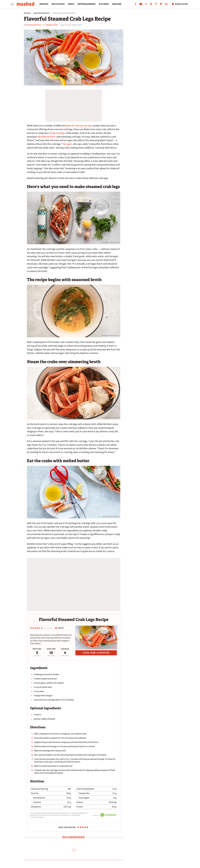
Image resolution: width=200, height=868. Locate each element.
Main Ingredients (42, 13)
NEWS (71, 4)
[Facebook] (136, 5)
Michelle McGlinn (34, 25)
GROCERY (117, 4)
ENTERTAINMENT (87, 4)
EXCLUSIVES (58, 4)
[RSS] (166, 5)
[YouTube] (141, 5)
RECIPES (44, 4)
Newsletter (180, 4)
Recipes (27, 13)
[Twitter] (146, 5)
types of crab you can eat (78, 126)
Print (59, 628)
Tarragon (67, 144)
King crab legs (58, 133)
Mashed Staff (52, 25)
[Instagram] (151, 5)
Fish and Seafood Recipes (64, 13)
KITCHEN (104, 4)
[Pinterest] (156, 5)
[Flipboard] (161, 5)
